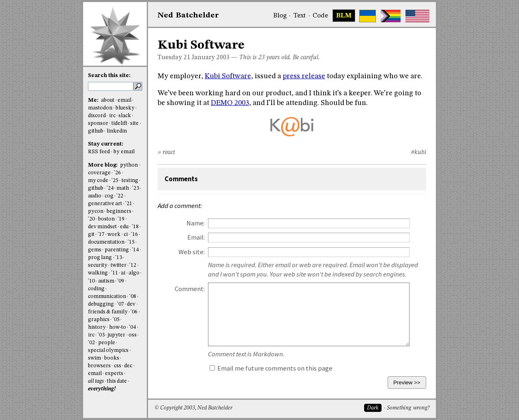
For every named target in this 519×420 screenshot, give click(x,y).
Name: (196, 223)
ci (126, 235)
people (107, 343)
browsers (99, 366)
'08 (133, 297)
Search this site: (109, 76)
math (123, 188)
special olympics (108, 350)
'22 (120, 196)
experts (114, 374)
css (118, 366)
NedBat (188, 15)
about (108, 100)
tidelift (119, 123)
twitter (119, 265)
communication (107, 297)
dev (131, 304)
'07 (121, 304)
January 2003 (211, 58)
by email (124, 152)
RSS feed (99, 152)
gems (95, 250)
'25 (115, 181)
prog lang (100, 258)
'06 (134, 312)
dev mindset (102, 227)
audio (95, 196)
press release (304, 76)
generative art (105, 204)
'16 (134, 235)
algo (134, 273)
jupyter (116, 335)
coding (96, 289)
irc (112, 116)
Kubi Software (228, 76)
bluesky (125, 108)
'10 (91, 281)
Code (320, 16)
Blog (280, 16)
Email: (196, 237)
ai (123, 273)
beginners (119, 211)
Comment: (190, 289)
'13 (119, 258)
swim (94, 358)
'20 (91, 219)
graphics (99, 320)
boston (106, 219)
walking (98, 273)
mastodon (100, 108)
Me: (94, 100)
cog (109, 196)
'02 (91, 343)
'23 (136, 188)
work (114, 235)
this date (117, 381)
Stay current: (106, 144)
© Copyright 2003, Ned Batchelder (193, 408)
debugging (101, 304)
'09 (121, 281)
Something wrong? (408, 408)
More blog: (103, 165)
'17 (101, 235)
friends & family (108, 312)
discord (97, 116)
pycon (96, 211)
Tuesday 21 (174, 58)
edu (124, 227)
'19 (121, 219)
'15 (131, 242)
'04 (132, 327)
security (98, 265)
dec (128, 366)
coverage (99, 173)
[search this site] (111, 86)
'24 (110, 188)
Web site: (192, 252)
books (112, 358)
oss (133, 335)
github (96, 131)
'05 (116, 320)
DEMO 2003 (230, 103)
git (91, 235)
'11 (115, 273)
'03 (101, 335)
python (129, 165)
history (97, 327)
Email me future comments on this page (271, 368)
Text (299, 16)
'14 (135, 250)
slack (125, 116)
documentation (106, 242)
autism (106, 281)
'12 (133, 265)
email (124, 100)
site (134, 123)
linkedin (117, 131)
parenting (117, 250)
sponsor (98, 123)
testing (130, 181)
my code (98, 181)
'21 (129, 204)
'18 (135, 227)
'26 (117, 173)
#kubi (418, 152)
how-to (118, 327)
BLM (344, 16)
